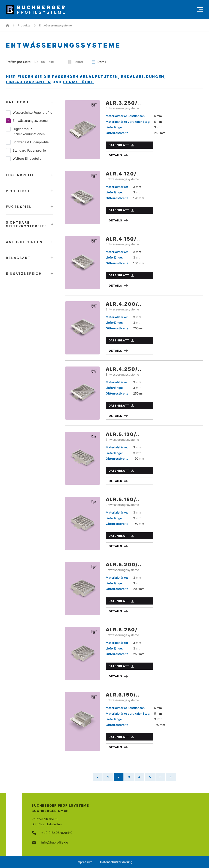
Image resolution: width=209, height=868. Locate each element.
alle (51, 62)
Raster (76, 62)
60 (43, 62)
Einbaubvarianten (29, 82)
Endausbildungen (143, 77)
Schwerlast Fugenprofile (27, 142)
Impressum (84, 862)
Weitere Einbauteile (24, 159)
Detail (99, 62)
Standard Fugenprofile (26, 151)
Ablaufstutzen (99, 77)
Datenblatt (121, 145)
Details (119, 155)
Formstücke (79, 82)
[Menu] (200, 10)
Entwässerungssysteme (27, 121)
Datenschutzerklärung (116, 862)
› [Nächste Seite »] (171, 777)
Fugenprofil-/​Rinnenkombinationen (25, 131)
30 (36, 62)
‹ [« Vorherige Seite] (98, 777)
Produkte (24, 25)
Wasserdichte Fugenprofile (29, 113)
